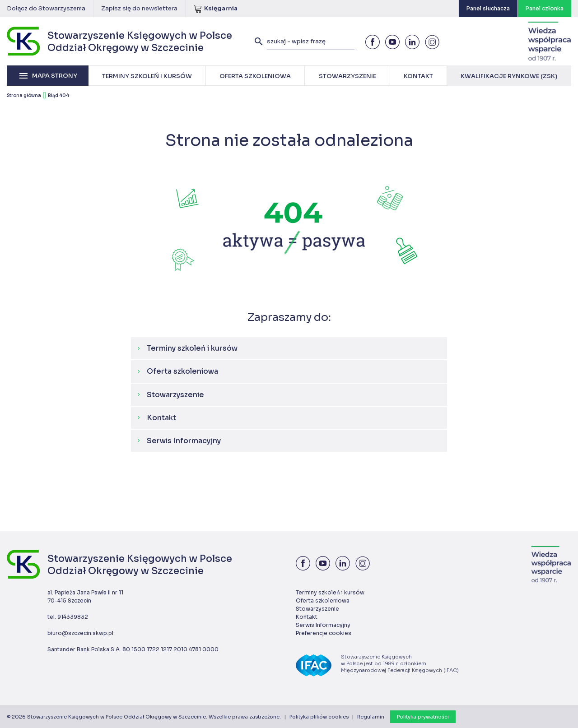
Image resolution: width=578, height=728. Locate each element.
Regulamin (371, 717)
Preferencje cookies (324, 633)
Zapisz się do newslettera (139, 8)
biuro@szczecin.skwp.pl (80, 633)
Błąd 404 (58, 95)
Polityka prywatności (423, 717)
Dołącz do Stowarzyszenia (46, 8)
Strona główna (24, 95)
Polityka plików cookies (319, 717)
